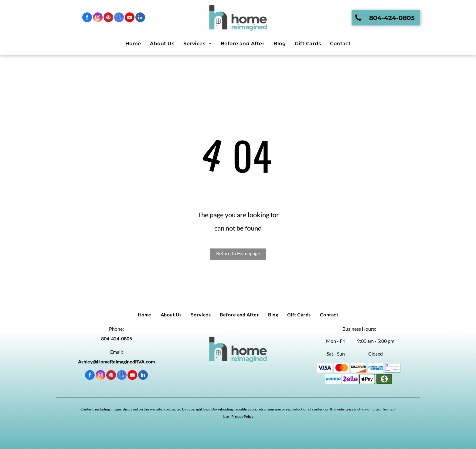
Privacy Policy (242, 416)
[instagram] (98, 18)
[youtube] (130, 18)
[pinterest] (108, 18)
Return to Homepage (238, 253)
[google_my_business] (119, 18)
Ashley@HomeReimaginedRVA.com (116, 361)
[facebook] (87, 18)
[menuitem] (133, 44)
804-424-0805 (117, 338)
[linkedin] (140, 18)
